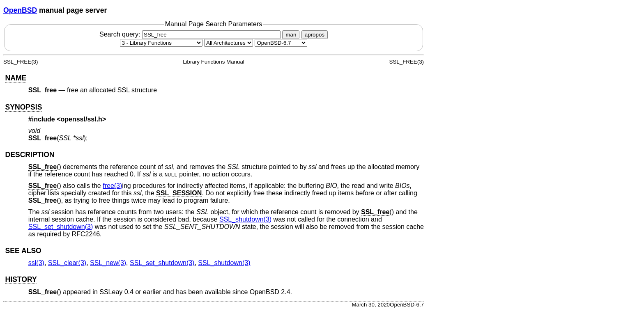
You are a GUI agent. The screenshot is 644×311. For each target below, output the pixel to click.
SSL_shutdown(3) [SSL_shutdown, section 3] (245, 219)
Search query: (191, 34)
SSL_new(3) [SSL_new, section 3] (108, 263)
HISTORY (21, 279)
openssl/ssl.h (82, 119)
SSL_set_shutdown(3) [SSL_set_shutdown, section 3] (61, 227)
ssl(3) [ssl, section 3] (36, 263)
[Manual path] (281, 43)
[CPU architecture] (229, 43)
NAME (16, 78)
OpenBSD (20, 10)
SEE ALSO (23, 251)
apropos (315, 35)
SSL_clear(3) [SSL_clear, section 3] (67, 263)
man (291, 35)
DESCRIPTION (30, 155)
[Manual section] (161, 43)
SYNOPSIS (23, 107)
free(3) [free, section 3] (112, 186)
